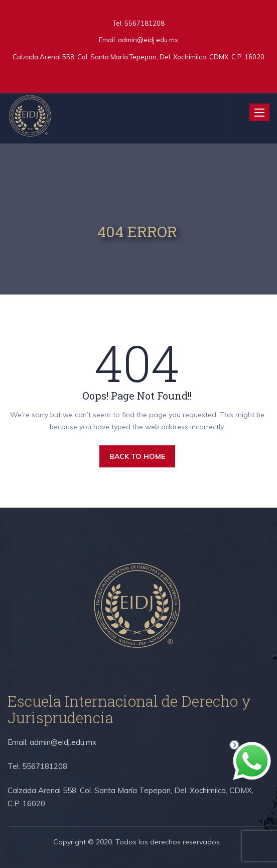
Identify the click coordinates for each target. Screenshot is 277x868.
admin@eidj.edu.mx (148, 40)
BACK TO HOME (137, 456)
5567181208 (144, 23)
